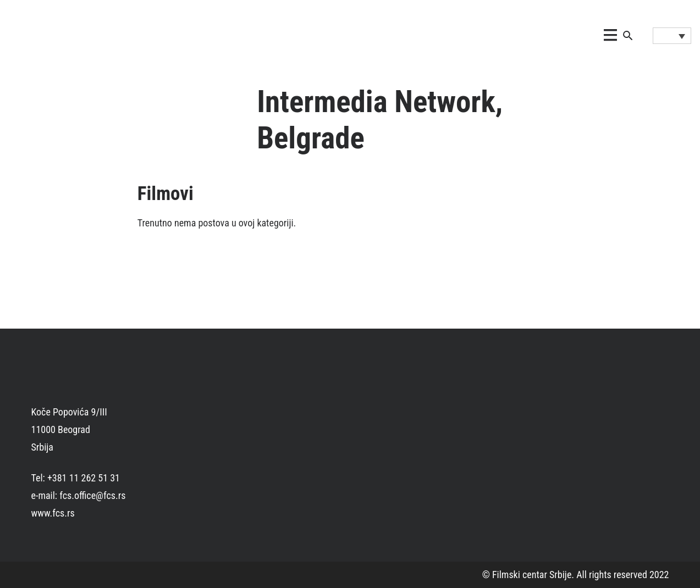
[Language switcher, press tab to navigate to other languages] (672, 36)
